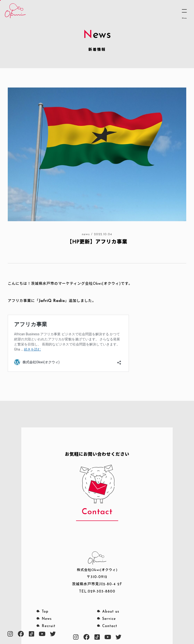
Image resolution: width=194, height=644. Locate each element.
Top (45, 612)
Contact (110, 626)
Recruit (49, 626)
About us (111, 612)
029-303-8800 (101, 592)
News (47, 619)
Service (109, 619)
